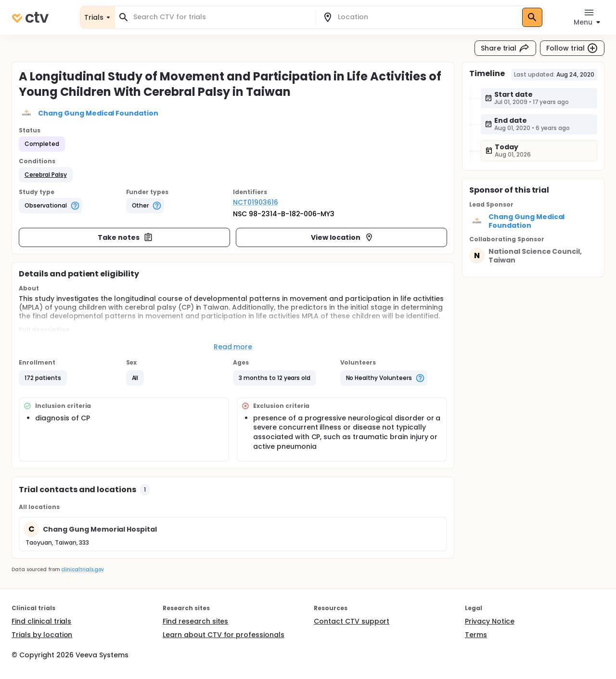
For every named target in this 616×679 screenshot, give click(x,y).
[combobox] (221, 17)
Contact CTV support (352, 621)
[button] (46, 175)
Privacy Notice (490, 621)
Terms (476, 635)
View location (342, 237)
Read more (233, 347)
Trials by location (42, 635)
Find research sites (195, 621)
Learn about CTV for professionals (224, 635)
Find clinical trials (41, 621)
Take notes (125, 237)
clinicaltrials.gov (82, 569)
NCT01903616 (256, 202)
